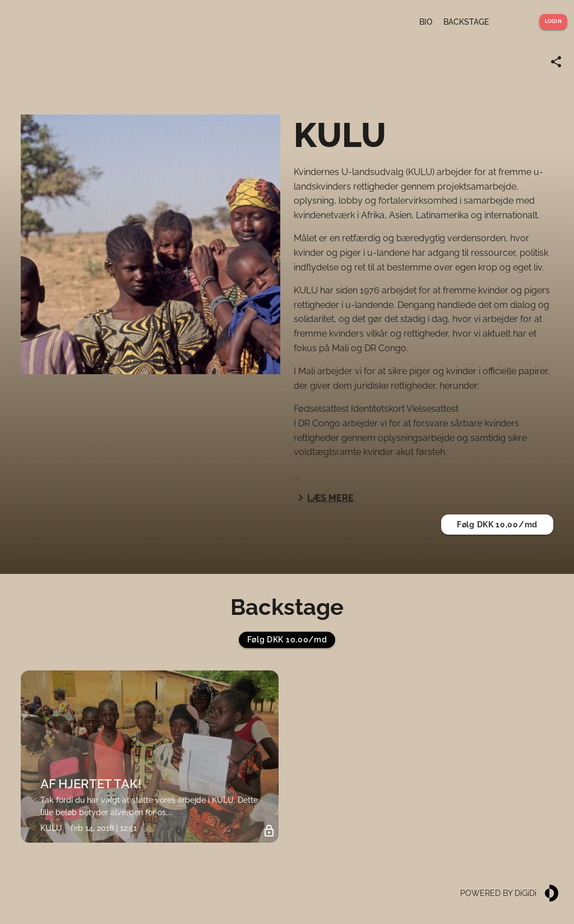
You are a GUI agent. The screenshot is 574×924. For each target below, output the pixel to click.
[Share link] (556, 62)
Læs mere (324, 498)
